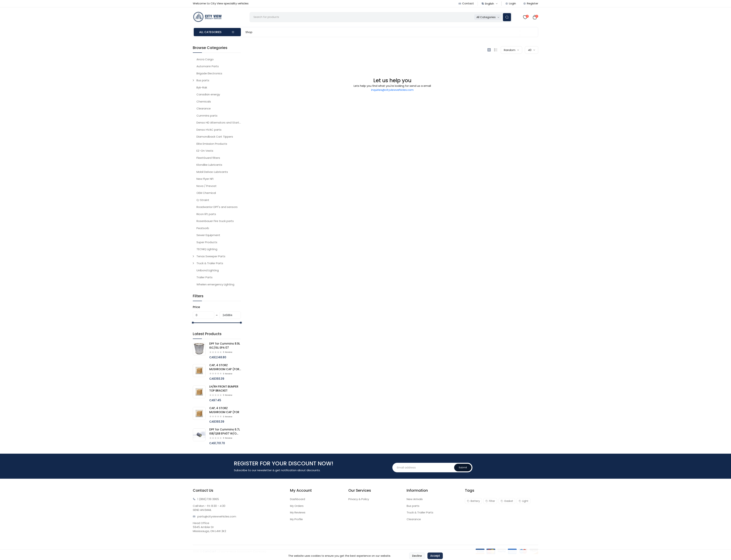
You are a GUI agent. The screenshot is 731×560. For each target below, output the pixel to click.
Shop (249, 32)
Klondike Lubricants (209, 165)
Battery (473, 501)
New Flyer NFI (205, 179)
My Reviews (298, 512)
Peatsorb (203, 228)
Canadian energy (208, 94)
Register (531, 3)
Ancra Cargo (205, 59)
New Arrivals (415, 499)
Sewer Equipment (208, 235)
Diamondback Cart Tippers (215, 137)
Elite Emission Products (212, 144)
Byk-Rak (202, 87)
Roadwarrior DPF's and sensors (217, 207)
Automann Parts (208, 66)
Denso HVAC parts (209, 130)
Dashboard (298, 499)
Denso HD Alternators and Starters (219, 123)
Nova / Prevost (207, 186)
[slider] (193, 323)
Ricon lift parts (206, 214)
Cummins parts (207, 116)
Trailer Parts (204, 277)
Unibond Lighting (208, 270)
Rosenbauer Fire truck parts (215, 221)
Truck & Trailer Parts (210, 263)
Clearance (204, 108)
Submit (463, 467)
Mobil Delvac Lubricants (212, 172)
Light (523, 501)
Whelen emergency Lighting (215, 284)
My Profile (296, 519)
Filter (490, 501)
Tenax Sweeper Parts (211, 256)
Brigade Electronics (209, 73)
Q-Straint (203, 200)
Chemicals (204, 101)
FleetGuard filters (208, 158)
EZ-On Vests (205, 151)
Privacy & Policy (359, 499)
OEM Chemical (206, 193)
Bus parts (203, 80)
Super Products (207, 242)
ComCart (209, 551)
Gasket (507, 501)
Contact (466, 3)
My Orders (297, 506)
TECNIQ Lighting (207, 249)
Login (511, 3)
